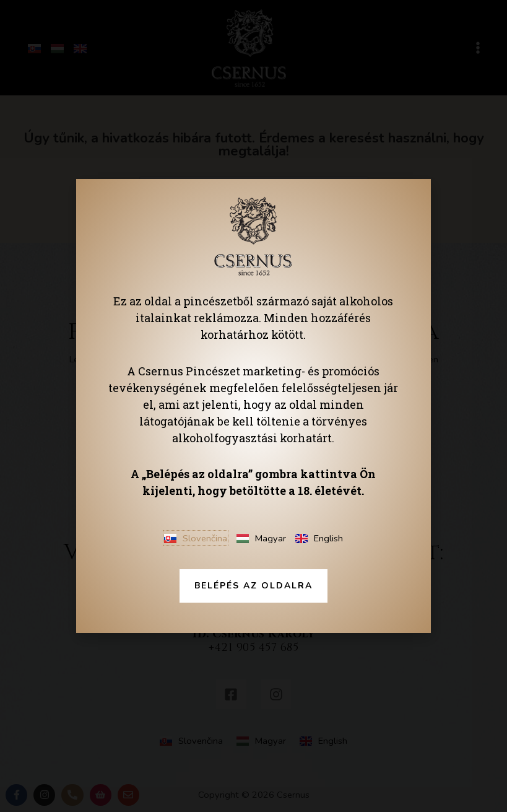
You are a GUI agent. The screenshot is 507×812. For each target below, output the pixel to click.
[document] (253, 406)
